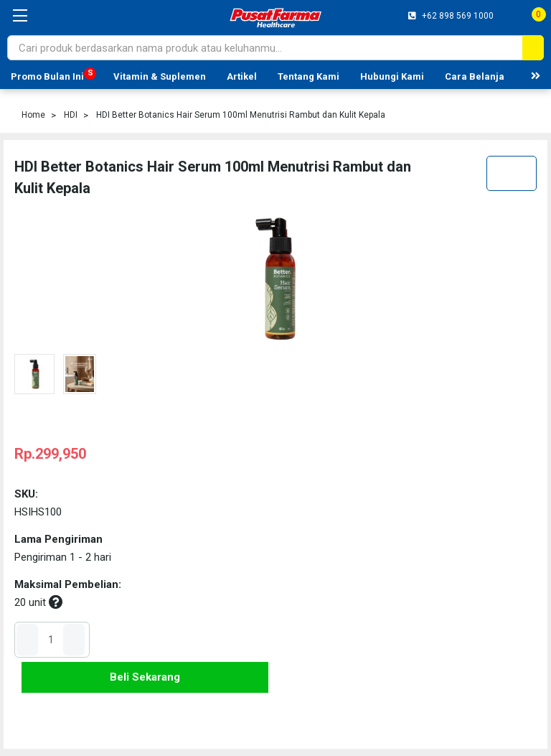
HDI (71, 115)
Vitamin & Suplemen (160, 76)
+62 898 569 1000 (457, 16)
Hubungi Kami (392, 76)
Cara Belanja (475, 76)
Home (33, 115)
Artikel (242, 76)
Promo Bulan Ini (47, 76)
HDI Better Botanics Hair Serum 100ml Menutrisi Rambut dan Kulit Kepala (241, 115)
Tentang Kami (309, 76)
